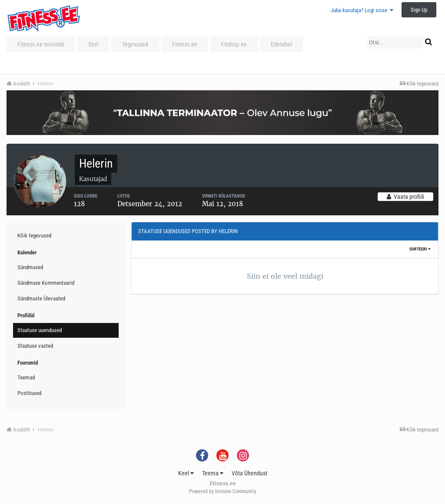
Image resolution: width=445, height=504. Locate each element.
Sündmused (30, 267)
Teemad (26, 377)
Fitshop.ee (234, 44)
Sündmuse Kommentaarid (46, 283)
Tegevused (135, 44)
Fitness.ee (185, 44)
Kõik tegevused (34, 236)
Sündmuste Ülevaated (41, 298)
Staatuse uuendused (40, 330)
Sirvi (93, 44)
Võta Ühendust (249, 473)
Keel (186, 473)
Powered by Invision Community (223, 491)
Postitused (29, 393)
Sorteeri (420, 249)
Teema (213, 473)
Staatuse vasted (35, 346)
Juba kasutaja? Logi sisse (362, 10)
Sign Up (419, 10)
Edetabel (281, 44)
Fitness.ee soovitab (41, 44)
